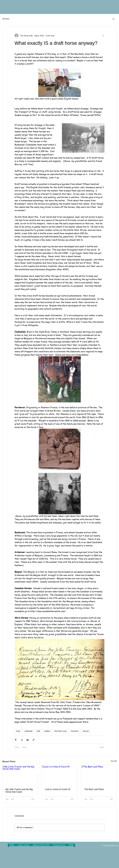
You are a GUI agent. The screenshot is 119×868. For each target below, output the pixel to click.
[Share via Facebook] (16, 740)
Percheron (75, 731)
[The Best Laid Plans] (99, 775)
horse (18, 731)
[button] (113, 19)
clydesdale (29, 731)
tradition (47, 731)
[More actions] (103, 36)
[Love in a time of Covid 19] (60, 775)
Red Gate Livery (61, 731)
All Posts (6, 19)
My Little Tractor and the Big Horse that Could (19, 791)
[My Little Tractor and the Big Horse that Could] (20, 775)
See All (114, 761)
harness (86, 731)
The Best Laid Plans (94, 789)
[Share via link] (34, 740)
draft (38, 731)
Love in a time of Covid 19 (58, 789)
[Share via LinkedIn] (28, 740)
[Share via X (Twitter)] (22, 740)
